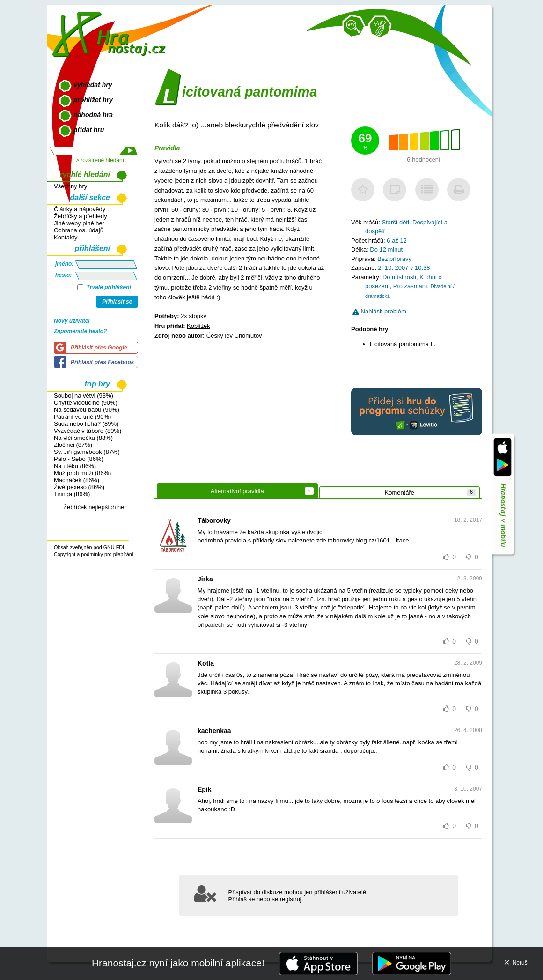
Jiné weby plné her (79, 223)
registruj (291, 899)
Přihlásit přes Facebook (102, 362)
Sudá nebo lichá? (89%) (86, 424)
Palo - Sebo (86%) (79, 459)
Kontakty (66, 237)
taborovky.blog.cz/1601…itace (368, 540)
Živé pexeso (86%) (79, 487)
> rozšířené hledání (100, 160)
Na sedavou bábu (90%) (87, 410)
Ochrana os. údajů (79, 230)
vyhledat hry (93, 85)
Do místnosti (399, 277)
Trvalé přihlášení (104, 287)
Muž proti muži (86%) (82, 473)
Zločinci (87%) (73, 445)
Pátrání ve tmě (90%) (82, 417)
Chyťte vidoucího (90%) (86, 403)
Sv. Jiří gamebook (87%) (87, 452)
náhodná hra (93, 115)
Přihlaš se (242, 899)
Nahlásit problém (379, 311)
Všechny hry (70, 186)
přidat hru (89, 130)
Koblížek (198, 326)
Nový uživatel (72, 321)
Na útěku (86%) (75, 466)
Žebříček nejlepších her (95, 507)
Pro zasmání (410, 286)
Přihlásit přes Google (99, 348)
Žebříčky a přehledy (81, 216)
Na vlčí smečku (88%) (83, 438)
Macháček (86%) (77, 480)
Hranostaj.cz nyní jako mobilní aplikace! (178, 963)
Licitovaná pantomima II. (403, 344)
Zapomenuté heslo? (80, 331)
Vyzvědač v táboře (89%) (88, 431)
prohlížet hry (93, 100)
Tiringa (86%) (72, 494)
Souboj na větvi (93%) (84, 396)
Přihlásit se (117, 302)
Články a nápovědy (80, 209)
